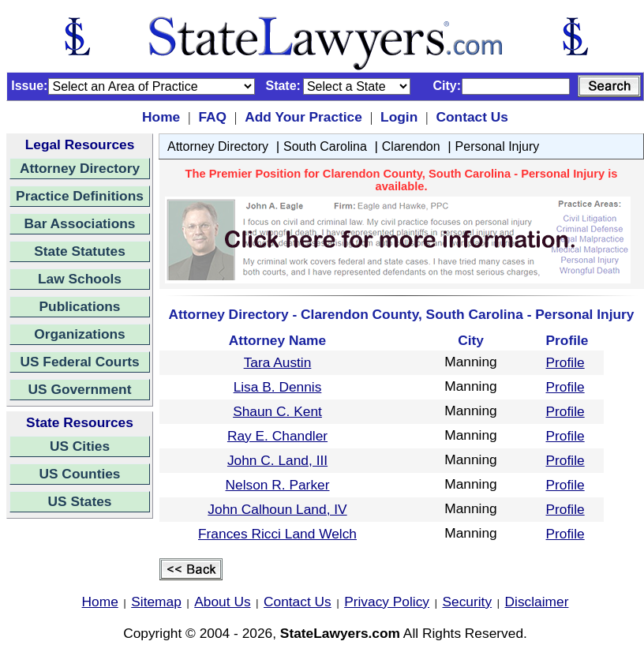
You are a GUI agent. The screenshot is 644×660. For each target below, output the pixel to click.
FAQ (212, 117)
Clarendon (411, 146)
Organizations (80, 334)
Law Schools (80, 279)
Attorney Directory (80, 168)
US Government (80, 389)
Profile (565, 362)
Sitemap (156, 602)
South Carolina (325, 146)
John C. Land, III (277, 460)
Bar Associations (80, 223)
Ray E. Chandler (277, 436)
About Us (222, 602)
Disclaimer (537, 602)
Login (399, 117)
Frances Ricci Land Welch (277, 534)
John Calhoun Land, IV (277, 509)
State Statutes (80, 251)
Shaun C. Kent (277, 411)
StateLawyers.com (340, 633)
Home (161, 117)
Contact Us (472, 117)
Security (468, 602)
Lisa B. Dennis (278, 387)
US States (80, 501)
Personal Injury (498, 146)
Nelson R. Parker (278, 485)
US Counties (79, 474)
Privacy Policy (387, 602)
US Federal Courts (79, 362)
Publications (79, 306)
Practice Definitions (80, 196)
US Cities (80, 446)
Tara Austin (278, 362)
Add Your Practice (303, 117)
